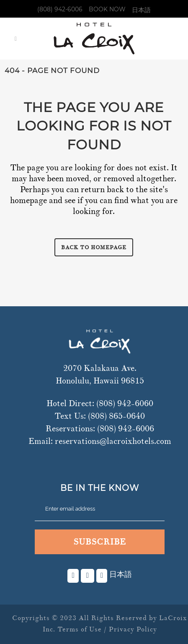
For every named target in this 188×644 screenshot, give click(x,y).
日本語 (141, 10)
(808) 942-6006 (60, 9)
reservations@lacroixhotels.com (113, 441)
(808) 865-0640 (116, 416)
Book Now (107, 9)
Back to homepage (94, 247)
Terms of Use (80, 629)
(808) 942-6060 (125, 403)
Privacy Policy (133, 629)
